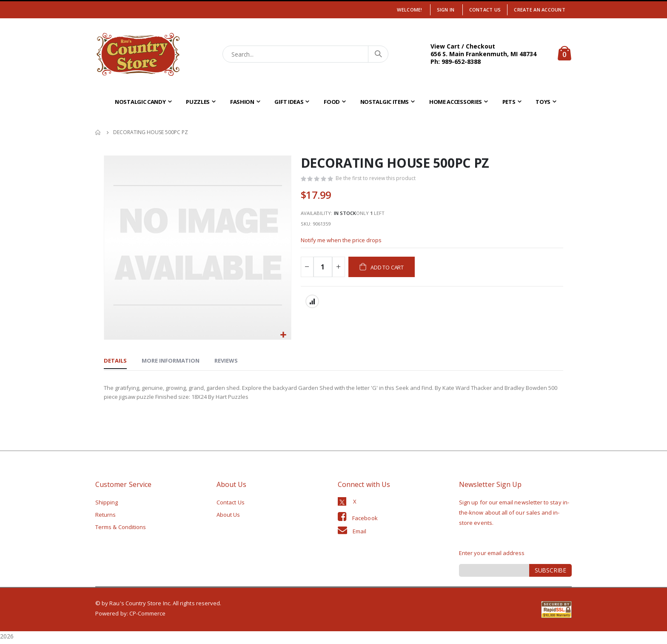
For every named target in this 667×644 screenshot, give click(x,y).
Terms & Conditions (121, 530)
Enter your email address (492, 555)
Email (359, 534)
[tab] (115, 362)
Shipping (107, 505)
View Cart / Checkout (463, 46)
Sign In (446, 10)
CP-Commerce (148, 616)
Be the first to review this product (378, 179)
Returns (105, 517)
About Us (228, 517)
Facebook (365, 521)
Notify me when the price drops (344, 246)
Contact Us (485, 10)
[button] (284, 335)
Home (98, 132)
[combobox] (306, 54)
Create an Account (540, 10)
